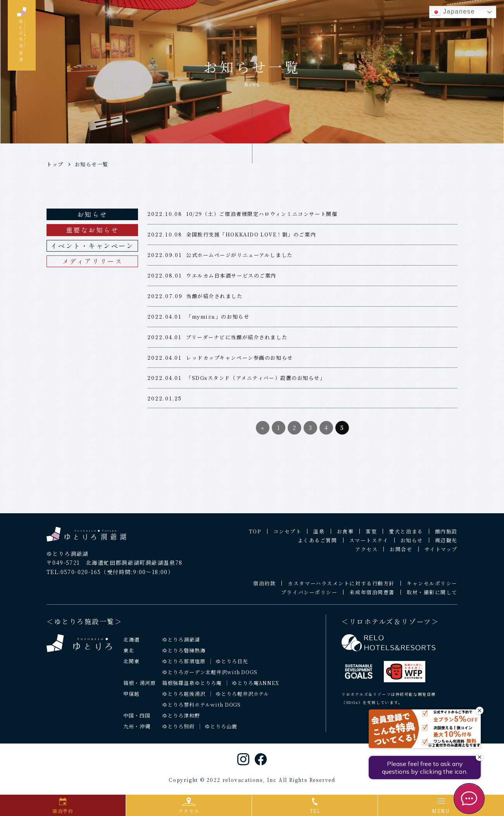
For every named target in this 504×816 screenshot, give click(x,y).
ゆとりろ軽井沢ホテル (243, 697)
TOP (255, 535)
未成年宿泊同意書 (372, 596)
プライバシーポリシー (309, 596)
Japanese (453, 12)
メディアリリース (92, 261)
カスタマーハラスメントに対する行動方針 (341, 587)
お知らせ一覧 (92, 164)
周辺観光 (446, 544)
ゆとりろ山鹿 (221, 730)
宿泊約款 (264, 587)
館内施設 (446, 535)
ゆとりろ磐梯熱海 (184, 654)
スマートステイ (369, 544)
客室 (371, 535)
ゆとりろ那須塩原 (184, 665)
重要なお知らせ (92, 230)
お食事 (345, 535)
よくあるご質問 (318, 544)
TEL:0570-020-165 (74, 576)
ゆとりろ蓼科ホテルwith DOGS (202, 708)
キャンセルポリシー (432, 587)
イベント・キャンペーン (92, 246)
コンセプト (287, 535)
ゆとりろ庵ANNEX (256, 686)
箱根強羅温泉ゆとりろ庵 (192, 686)
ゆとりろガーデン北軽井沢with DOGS (210, 676)
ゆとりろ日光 (232, 665)
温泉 (319, 535)
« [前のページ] (263, 431)
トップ (55, 164)
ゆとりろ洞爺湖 (181, 643)
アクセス (366, 553)
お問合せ (401, 553)
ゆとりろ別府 (178, 730)
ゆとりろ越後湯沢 (184, 697)
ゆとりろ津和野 (181, 719)
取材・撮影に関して (432, 596)
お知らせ (92, 214)
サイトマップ (441, 553)
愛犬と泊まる (406, 535)
